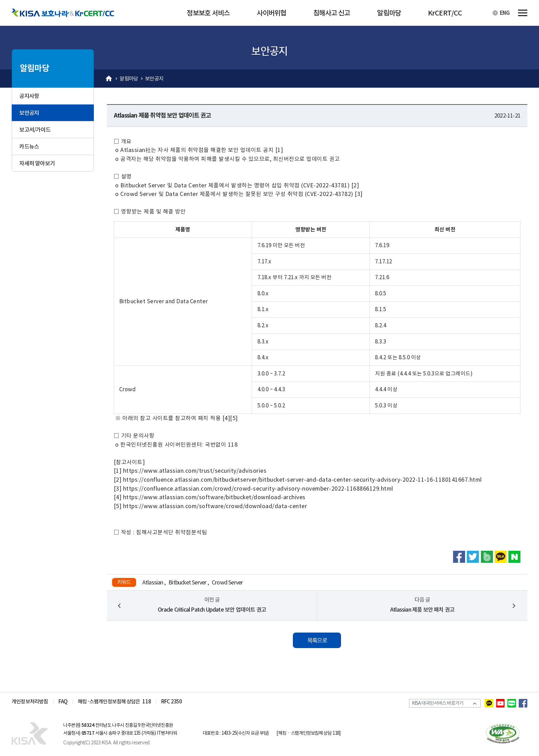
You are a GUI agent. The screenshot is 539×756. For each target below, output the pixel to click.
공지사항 (29, 96)
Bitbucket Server (187, 582)
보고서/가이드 (35, 130)
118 (147, 702)
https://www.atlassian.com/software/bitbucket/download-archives (214, 497)
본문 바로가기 (0, 0)
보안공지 (154, 79)
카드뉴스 (29, 146)
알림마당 (129, 79)
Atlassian (153, 582)
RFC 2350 (172, 702)
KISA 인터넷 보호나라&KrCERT (34, 733)
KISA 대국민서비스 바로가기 (439, 703)
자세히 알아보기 (37, 163)
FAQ (63, 702)
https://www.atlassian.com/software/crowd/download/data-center (215, 506)
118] (336, 733)
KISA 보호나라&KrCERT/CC (68, 13)
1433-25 (229, 733)
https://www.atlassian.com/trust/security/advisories (195, 471)
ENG (505, 13)
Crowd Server (227, 582)
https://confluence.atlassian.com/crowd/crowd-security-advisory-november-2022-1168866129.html (258, 489)
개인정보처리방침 (30, 702)
